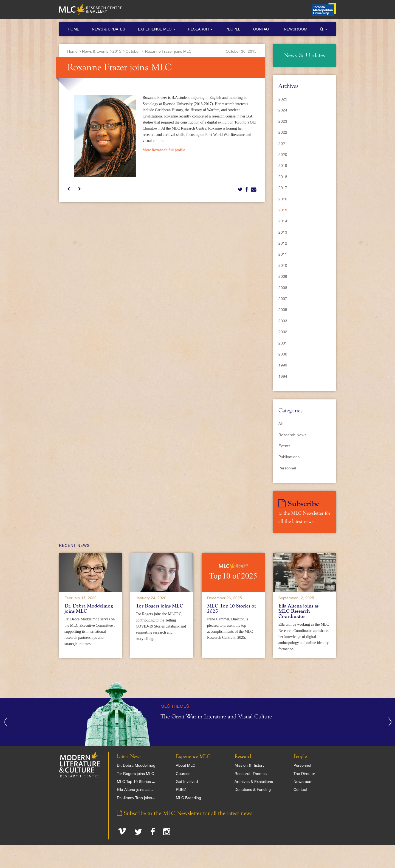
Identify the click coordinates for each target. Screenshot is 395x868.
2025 (283, 99)
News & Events (95, 51)
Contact (262, 29)
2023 (283, 121)
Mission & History (249, 765)
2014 (283, 221)
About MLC (186, 765)
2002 (283, 332)
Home (74, 29)
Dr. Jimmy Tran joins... (136, 798)
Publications (289, 457)
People (233, 29)
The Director (304, 774)
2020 (283, 155)
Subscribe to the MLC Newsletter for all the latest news (185, 813)
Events (284, 446)
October (133, 51)
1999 (283, 365)
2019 (283, 166)
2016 (283, 199)
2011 (283, 254)
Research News (292, 435)
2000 (283, 354)
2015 (117, 51)
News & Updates (108, 29)
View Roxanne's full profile (164, 150)
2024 (283, 110)
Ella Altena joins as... (135, 789)
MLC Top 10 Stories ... (136, 782)
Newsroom (296, 29)
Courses (183, 774)
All (280, 424)
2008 (283, 288)
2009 (283, 276)
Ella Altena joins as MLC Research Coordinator (298, 611)
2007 (283, 299)
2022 (283, 132)
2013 (283, 232)
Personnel (287, 468)
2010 (283, 265)
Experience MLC (157, 29)
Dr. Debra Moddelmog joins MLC (89, 608)
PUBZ (181, 789)
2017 (283, 188)
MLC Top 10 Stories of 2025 (232, 608)
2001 (283, 343)
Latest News (129, 757)
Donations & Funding (253, 789)
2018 (283, 177)
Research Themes (251, 774)
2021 (283, 144)
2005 (283, 310)
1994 (283, 376)
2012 (283, 243)
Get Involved (187, 782)
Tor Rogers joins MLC (160, 606)
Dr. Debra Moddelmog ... (138, 765)
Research (200, 29)
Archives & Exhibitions (254, 782)
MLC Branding (188, 798)
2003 (283, 321)
